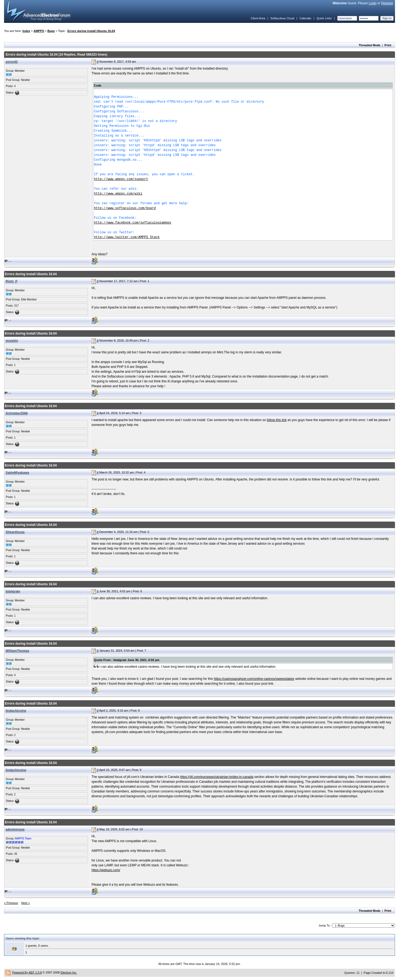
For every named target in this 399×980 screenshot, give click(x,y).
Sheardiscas (15, 532)
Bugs (51, 31)
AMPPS (39, 31)
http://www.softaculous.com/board (125, 208)
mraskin (12, 341)
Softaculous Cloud (282, 18)
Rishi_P (12, 281)
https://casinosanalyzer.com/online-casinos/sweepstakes (254, 679)
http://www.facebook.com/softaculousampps (133, 223)
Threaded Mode (370, 45)
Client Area (258, 18)
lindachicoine (16, 711)
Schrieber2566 (17, 413)
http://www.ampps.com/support (121, 179)
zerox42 (12, 62)
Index (26, 31)
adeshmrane (15, 830)
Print (388, 45)
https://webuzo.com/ (106, 870)
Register (387, 3)
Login (373, 3)
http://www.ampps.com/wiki (118, 194)
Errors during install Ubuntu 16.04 (91, 31)
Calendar (305, 18)
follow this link (277, 420)
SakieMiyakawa (17, 473)
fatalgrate (13, 591)
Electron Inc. (69, 972)
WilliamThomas (17, 651)
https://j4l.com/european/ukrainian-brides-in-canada (217, 777)
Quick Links (324, 18)
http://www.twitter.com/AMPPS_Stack (127, 237)
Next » (25, 903)
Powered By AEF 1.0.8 (27, 972)
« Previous (11, 903)
